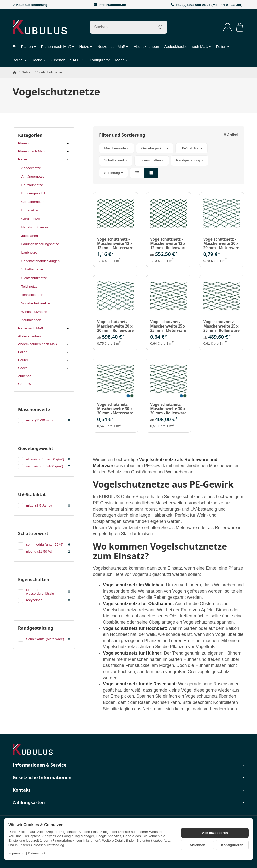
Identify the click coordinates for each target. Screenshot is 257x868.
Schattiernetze (32, 269)
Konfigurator (100, 60)
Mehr (122, 60)
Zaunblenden (31, 320)
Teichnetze (29, 286)
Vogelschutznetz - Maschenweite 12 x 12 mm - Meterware (115, 243)
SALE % (77, 60)
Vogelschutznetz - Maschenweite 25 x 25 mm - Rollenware (221, 326)
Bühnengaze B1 (34, 193)
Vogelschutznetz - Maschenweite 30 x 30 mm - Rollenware (168, 409)
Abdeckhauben (146, 47)
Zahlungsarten (128, 803)
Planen (28, 47)
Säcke (38, 60)
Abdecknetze (31, 168)
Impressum (17, 853)
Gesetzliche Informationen (128, 778)
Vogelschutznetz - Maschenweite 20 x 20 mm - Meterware (221, 243)
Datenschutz (37, 853)
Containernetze (33, 202)
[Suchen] (128, 27)
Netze (86, 47)
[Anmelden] (228, 27)
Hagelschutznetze (35, 227)
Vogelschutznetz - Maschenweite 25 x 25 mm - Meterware (168, 326)
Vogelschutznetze (36, 303)
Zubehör (58, 60)
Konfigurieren (232, 845)
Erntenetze (30, 210)
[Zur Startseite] (40, 27)
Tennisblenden (32, 295)
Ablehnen (198, 845)
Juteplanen (30, 236)
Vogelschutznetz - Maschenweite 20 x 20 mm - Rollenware (115, 326)
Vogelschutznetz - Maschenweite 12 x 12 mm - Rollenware (168, 243)
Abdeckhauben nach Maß (187, 47)
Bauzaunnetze (32, 185)
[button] (169, 160)
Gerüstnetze (31, 219)
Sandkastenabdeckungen (41, 261)
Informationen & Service (128, 765)
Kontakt (128, 790)
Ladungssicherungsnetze (40, 244)
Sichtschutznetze (34, 278)
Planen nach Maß (58, 47)
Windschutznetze (34, 312)
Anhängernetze (33, 176)
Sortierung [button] (114, 173)
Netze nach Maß (113, 47)
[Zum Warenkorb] (240, 27)
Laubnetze (29, 253)
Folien (222, 47)
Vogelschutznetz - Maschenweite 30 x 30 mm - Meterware (115, 409)
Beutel (19, 60)
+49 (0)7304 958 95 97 (193, 5)
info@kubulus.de (112, 5)
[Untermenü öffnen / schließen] (68, 144)
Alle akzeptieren (215, 833)
